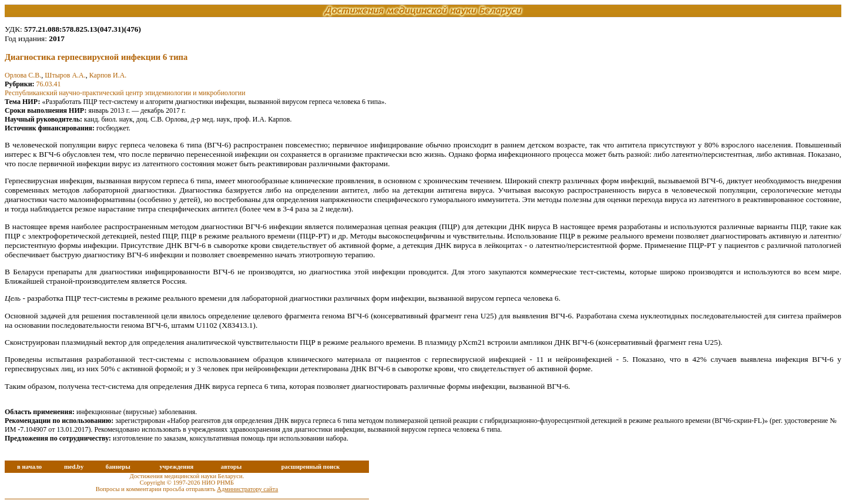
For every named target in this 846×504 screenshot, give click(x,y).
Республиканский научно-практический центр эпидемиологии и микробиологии (125, 93)
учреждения (176, 467)
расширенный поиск (311, 467)
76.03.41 (49, 84)
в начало (29, 467)
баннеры (118, 467)
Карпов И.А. (108, 75)
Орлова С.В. (23, 75)
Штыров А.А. (65, 75)
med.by (74, 467)
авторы (231, 467)
